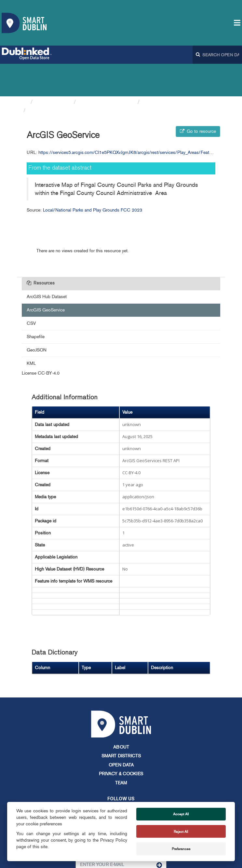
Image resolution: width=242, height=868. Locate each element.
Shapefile (36, 304)
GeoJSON (37, 317)
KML (31, 331)
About (121, 715)
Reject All (181, 832)
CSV (31, 291)
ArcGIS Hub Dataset (47, 264)
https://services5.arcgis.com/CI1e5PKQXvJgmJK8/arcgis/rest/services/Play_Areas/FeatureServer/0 (135, 120)
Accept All (181, 814)
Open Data (121, 732)
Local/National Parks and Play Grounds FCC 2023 (93, 178)
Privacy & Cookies (121, 741)
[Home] (25, 69)
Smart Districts (121, 723)
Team (121, 750)
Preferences (181, 849)
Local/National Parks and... (176, 69)
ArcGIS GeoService (54, 78)
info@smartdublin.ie (72, 799)
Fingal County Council (107, 69)
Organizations (53, 69)
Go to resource (198, 99)
